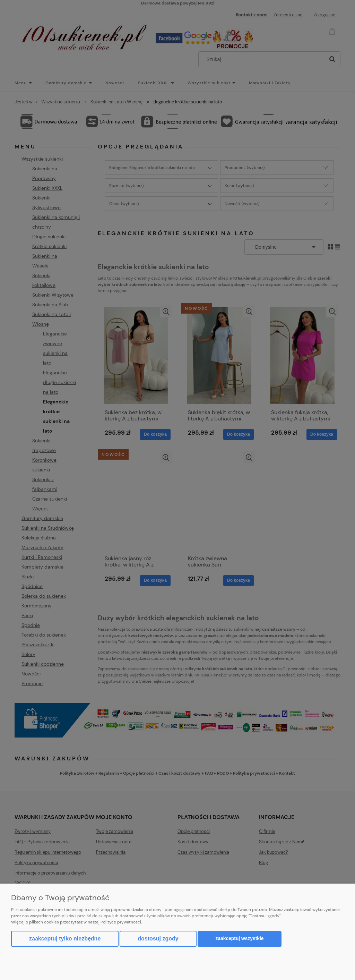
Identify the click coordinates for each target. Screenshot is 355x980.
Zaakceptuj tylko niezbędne (65, 939)
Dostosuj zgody (158, 939)
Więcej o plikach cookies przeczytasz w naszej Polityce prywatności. (76, 922)
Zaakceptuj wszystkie (240, 939)
